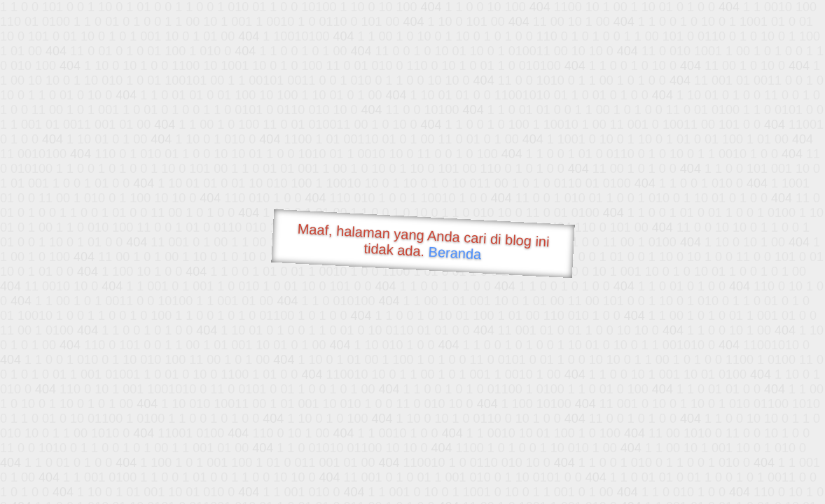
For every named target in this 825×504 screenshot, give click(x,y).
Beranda (455, 253)
